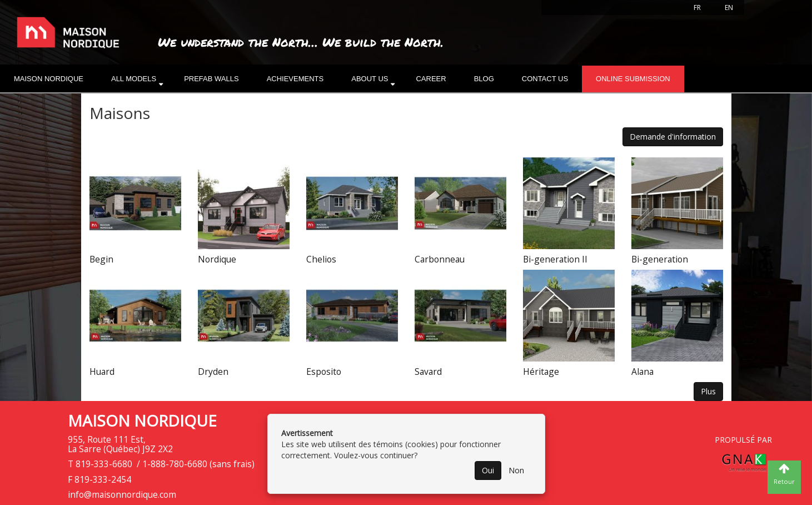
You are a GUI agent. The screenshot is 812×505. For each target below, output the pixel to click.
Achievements (295, 79)
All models (134, 79)
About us (370, 79)
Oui (488, 470)
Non (516, 470)
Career (431, 79)
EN (729, 8)
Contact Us (545, 79)
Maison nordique (49, 79)
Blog (484, 79)
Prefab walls (211, 79)
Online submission (633, 79)
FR (697, 8)
